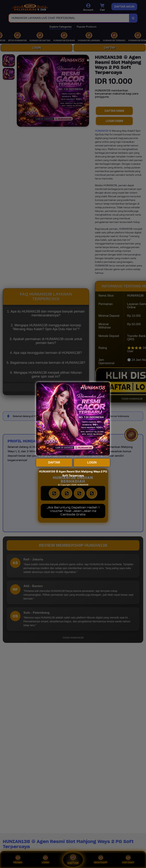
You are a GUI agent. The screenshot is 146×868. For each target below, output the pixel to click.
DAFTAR (54, 462)
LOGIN (92, 462)
